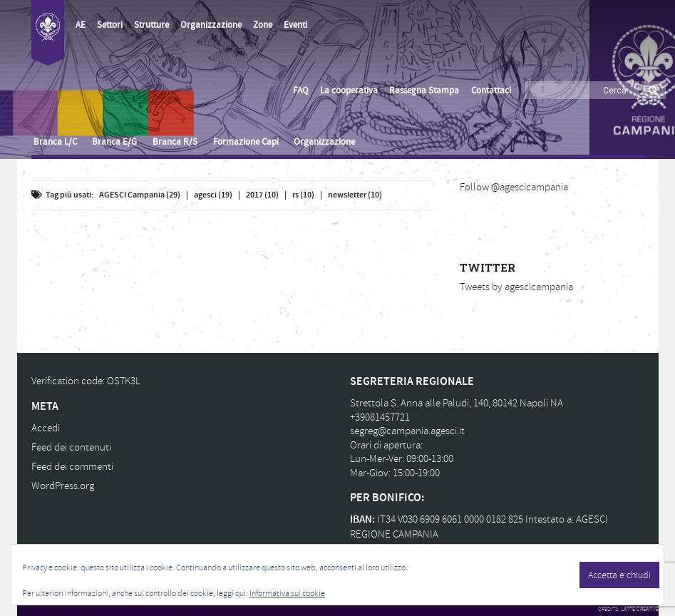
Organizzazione (211, 25)
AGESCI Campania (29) (140, 195)
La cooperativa (349, 91)
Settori (110, 25)
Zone (263, 25)
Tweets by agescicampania (516, 287)
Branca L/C (55, 142)
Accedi (46, 428)
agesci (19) (213, 195)
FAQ (301, 91)
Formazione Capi (246, 142)
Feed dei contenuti (71, 447)
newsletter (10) (355, 195)
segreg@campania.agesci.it (407, 431)
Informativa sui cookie (287, 594)
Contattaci (491, 91)
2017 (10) (262, 195)
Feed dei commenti (72, 467)
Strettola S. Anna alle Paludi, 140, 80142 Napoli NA (457, 403)
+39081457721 (380, 417)
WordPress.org (63, 486)
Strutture (151, 25)
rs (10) (303, 195)
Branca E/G (114, 142)
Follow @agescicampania (514, 187)
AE (81, 25)
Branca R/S (175, 142)
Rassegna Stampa (424, 91)
